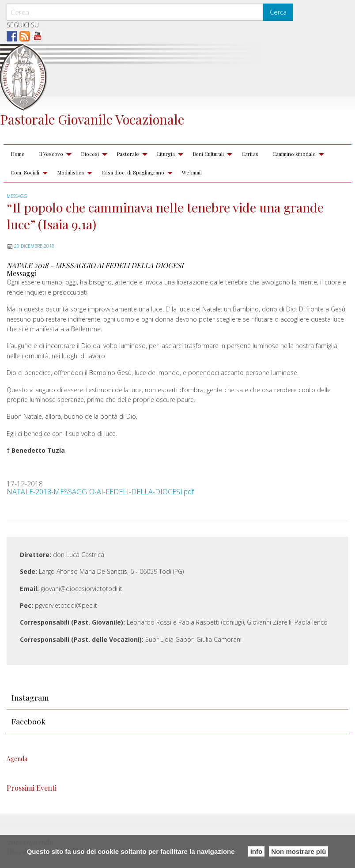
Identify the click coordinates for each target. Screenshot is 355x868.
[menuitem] (18, 154)
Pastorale (128, 154)
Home (18, 154)
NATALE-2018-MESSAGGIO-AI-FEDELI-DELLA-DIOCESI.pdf (100, 492)
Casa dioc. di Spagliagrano (133, 172)
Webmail (192, 172)
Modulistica (70, 172)
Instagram (30, 697)
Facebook (28, 721)
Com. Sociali (25, 172)
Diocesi (90, 154)
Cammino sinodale (294, 154)
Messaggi (18, 196)
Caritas (250, 154)
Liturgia (166, 154)
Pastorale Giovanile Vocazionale (92, 119)
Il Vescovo (51, 154)
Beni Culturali (208, 154)
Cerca (278, 12)
